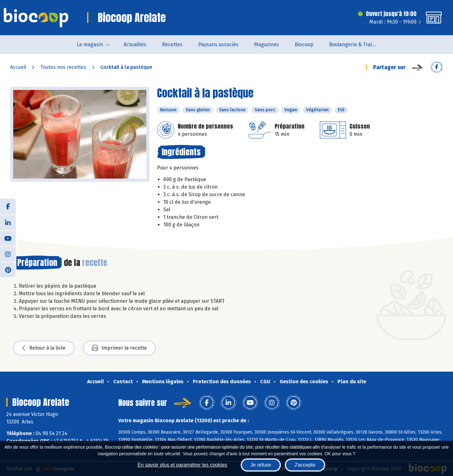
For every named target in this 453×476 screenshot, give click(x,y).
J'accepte (305, 465)
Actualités (135, 44)
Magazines (267, 44)
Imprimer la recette (119, 348)
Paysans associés (218, 44)
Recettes (172, 44)
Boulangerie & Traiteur (355, 44)
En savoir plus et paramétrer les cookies (182, 465)
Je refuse (261, 465)
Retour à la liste (44, 348)
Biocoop (304, 44)
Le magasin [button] (90, 44)
